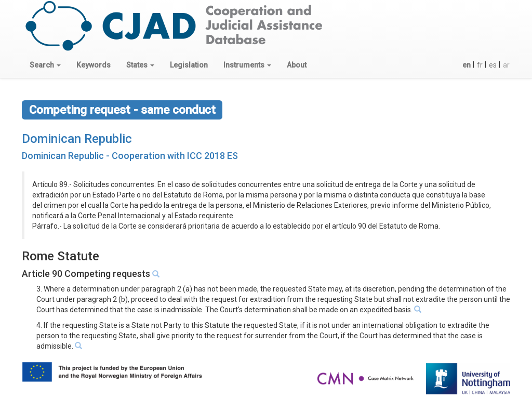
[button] (45, 65)
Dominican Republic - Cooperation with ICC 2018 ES (130, 156)
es (493, 65)
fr (480, 65)
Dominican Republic (77, 139)
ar (506, 65)
